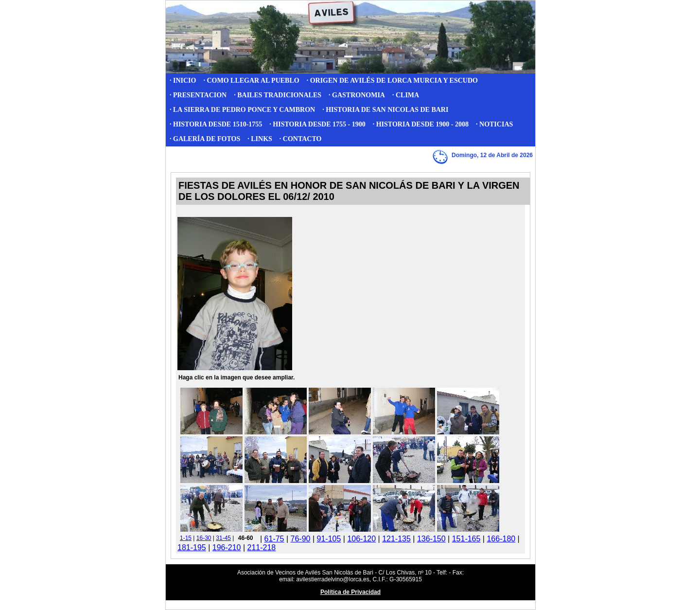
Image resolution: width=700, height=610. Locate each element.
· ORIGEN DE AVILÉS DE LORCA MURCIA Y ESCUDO (392, 81)
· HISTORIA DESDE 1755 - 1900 (317, 124)
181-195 (192, 547)
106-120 (361, 539)
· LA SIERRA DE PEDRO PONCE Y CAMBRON (242, 110)
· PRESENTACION (198, 95)
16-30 (204, 538)
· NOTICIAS (494, 124)
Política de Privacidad (350, 592)
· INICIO (183, 81)
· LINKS (260, 139)
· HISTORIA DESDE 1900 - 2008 (421, 124)
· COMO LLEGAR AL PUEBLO (251, 81)
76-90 (301, 539)
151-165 (466, 539)
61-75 (274, 539)
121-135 (396, 539)
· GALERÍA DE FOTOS (205, 139)
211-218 (262, 547)
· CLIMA (406, 95)
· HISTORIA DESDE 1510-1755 (216, 124)
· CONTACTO (301, 139)
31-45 (223, 538)
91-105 (329, 539)
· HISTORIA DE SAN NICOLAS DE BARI (385, 110)
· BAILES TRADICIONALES (278, 95)
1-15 (186, 538)
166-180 (501, 539)
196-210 (227, 547)
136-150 (431, 539)
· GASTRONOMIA (357, 95)
